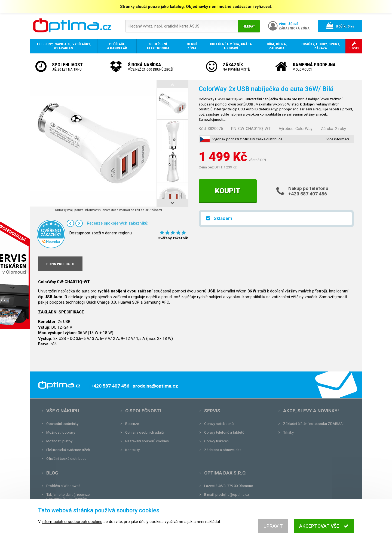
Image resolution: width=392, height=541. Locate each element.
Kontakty (132, 450)
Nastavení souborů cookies (147, 441)
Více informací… (339, 139)
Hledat (249, 26)
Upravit (273, 529)
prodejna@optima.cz (232, 495)
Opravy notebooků (219, 424)
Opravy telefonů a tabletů (224, 432)
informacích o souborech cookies (72, 525)
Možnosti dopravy (61, 432)
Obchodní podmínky (62, 424)
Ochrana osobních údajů (144, 432)
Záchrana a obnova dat (223, 450)
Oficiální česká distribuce (66, 459)
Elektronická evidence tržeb (68, 450)
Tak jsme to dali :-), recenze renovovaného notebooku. (68, 497)
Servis (212, 411)
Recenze (132, 424)
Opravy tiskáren (216, 441)
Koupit (228, 191)
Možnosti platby (59, 441)
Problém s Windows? (63, 486)
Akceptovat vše (324, 529)
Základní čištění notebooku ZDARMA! (313, 424)
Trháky (288, 432)
